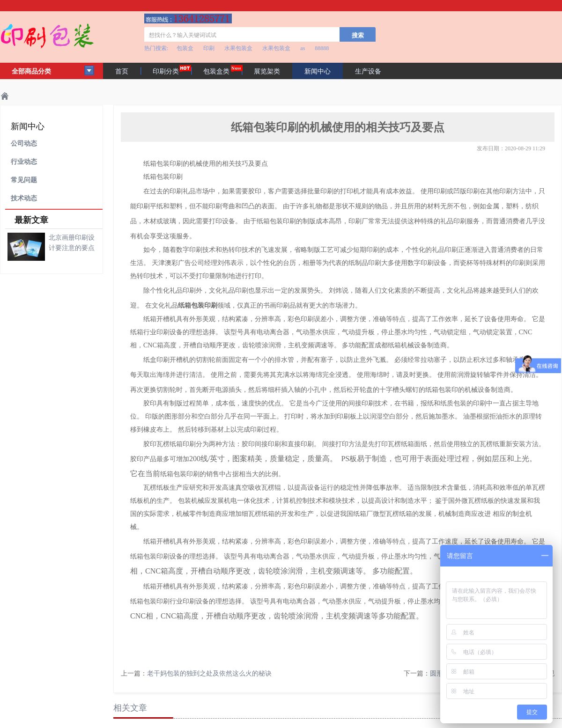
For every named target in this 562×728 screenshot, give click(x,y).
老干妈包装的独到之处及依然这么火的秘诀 (209, 673)
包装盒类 (216, 71)
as (303, 48)
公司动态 (24, 143)
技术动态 (24, 198)
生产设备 (368, 71)
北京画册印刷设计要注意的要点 (72, 243)
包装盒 (185, 48)
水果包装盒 (238, 48)
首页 (122, 71)
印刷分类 (166, 71)
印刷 (209, 48)
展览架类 (267, 71)
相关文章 (130, 708)
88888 (322, 48)
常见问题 (24, 180)
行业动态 (24, 162)
